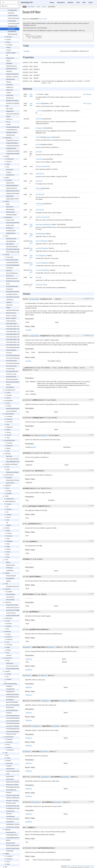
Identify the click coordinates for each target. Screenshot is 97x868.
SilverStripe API (27, 2)
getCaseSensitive (41, 285)
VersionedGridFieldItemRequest (15, 721)
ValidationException (11, 132)
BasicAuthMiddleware (12, 273)
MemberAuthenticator (12, 260)
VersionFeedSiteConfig (12, 669)
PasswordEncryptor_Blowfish (14, 326)
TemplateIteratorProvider (13, 808)
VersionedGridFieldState (10, 684)
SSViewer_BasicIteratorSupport (15, 795)
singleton (38, 103)
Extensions (9, 419)
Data (8, 488)
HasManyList (10, 87)
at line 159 (91, 452)
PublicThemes (10, 777)
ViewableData (10, 822)
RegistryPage (10, 196)
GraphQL (9, 679)
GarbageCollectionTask (12, 586)
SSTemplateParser (11, 790)
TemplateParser (10, 811)
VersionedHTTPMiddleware (14, 726)
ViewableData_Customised (13, 824)
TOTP (6, 560)
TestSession (8, 602)
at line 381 (91, 725)
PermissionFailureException (14, 363)
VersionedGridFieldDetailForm (14, 718)
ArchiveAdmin (10, 750)
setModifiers (39, 159)
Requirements (10, 779)
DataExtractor (10, 499)
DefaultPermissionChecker (13, 281)
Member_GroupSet (11, 316)
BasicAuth (9, 270)
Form (8, 467)
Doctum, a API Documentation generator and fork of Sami (81, 866)
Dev (8, 507)
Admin (8, 531)
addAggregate (40, 128)
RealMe (7, 156)
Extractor (9, 626)
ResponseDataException (13, 846)
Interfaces (9, 747)
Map (7, 106)
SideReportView (10, 212)
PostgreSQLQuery (11, 148)
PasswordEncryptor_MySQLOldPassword (17, 334)
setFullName (39, 204)
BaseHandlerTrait (11, 832)
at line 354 (91, 675)
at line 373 (91, 700)
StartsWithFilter (12, 32)
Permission (9, 353)
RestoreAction (10, 708)
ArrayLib (8, 47)
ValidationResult (10, 135)
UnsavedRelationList (12, 130)
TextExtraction (9, 618)
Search (8, 42)
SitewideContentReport (12, 472)
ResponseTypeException (13, 848)
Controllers (9, 416)
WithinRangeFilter (13, 34)
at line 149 (91, 435)
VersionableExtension (12, 710)
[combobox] (10, 6)
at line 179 (91, 488)
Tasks (8, 438)
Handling (9, 491)
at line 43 (92, 335)
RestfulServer (8, 217)
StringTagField (10, 578)
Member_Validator (11, 318)
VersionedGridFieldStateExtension (15, 723)
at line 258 (91, 611)
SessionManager (9, 414)
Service (8, 398)
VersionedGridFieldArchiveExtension (16, 715)
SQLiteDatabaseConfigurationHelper (16, 252)
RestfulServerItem (11, 231)
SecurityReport (9, 401)
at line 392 (91, 751)
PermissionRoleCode (12, 371)
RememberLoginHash (12, 379)
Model (8, 164)
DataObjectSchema (11, 69)
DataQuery (9, 71)
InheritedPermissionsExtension (14, 297)
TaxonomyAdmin (11, 594)
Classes (52, 2)
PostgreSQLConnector (12, 140)
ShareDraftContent (10, 440)
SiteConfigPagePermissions (14, 462)
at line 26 (92, 298)
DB (7, 55)
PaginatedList (10, 111)
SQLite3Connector (11, 239)
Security (7, 255)
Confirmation (10, 257)
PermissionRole (10, 369)
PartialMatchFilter (13, 26)
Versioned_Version (11, 734)
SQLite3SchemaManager (13, 249)
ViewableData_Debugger (13, 827)
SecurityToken (10, 387)
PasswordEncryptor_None (13, 339)
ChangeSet (9, 686)
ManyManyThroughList (12, 101)
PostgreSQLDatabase (12, 143)
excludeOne (39, 263)
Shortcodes (10, 763)
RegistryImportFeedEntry (13, 193)
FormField (9, 645)
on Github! (92, 867)
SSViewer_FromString (12, 800)
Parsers (9, 761)
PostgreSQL (8, 138)
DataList (8, 61)
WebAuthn (8, 830)
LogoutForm (9, 305)
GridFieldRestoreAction (12, 697)
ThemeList (9, 814)
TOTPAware (9, 568)
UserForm (9, 655)
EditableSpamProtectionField (14, 480)
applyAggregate (40, 224)
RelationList (9, 119)
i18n (6, 867)
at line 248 (91, 594)
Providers (9, 493)
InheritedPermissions (12, 294)
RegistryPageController (12, 199)
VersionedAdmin (9, 737)
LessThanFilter (12, 21)
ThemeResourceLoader (13, 819)
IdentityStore (10, 289)
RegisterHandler (11, 565)
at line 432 (91, 827)
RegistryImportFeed (11, 188)
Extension (9, 162)
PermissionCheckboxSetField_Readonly (17, 358)
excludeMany (40, 270)
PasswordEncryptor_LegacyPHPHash (16, 332)
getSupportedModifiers (42, 166)
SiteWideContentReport (11, 464)
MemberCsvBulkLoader (13, 310)
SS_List (8, 122)
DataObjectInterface (12, 66)
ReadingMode (10, 700)
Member (8, 308)
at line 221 (91, 541)
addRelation (39, 119)
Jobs (8, 424)
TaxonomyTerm (10, 597)
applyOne (38, 241)
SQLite (7, 236)
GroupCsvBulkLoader (12, 286)
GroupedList (9, 85)
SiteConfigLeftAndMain (12, 459)
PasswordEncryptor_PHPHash (14, 345)
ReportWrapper (10, 209)
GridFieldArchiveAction (12, 694)
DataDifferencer (10, 692)
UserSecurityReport (11, 411)
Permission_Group (11, 374)
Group (8, 284)
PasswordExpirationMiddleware (15, 347)
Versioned (7, 671)
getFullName (39, 194)
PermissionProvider (11, 366)
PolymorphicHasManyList (13, 114)
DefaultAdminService (12, 278)
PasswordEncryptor (11, 324)
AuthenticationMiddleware (13, 265)
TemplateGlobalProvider (13, 806)
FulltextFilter (11, 13)
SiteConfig (8, 454)
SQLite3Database (11, 241)
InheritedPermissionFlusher (14, 292)
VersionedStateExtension (13, 729)
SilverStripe (31, 7)
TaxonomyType (10, 600)
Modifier (9, 650)
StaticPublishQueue (10, 501)
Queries (9, 39)
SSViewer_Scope (11, 803)
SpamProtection (9, 475)
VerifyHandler (10, 570)
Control (8, 393)
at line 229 (91, 558)
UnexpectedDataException (13, 127)
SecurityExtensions (10, 390)
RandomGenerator (11, 377)
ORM (38, 7)
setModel (38, 137)
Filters (8, 661)
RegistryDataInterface (12, 185)
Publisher (9, 515)
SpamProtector (10, 483)
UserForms (8, 631)
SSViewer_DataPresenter (13, 798)
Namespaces (61, 2)
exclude (38, 256)
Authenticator (10, 159)
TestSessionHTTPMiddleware (14, 610)
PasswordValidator (11, 350)
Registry (7, 178)
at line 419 (91, 801)
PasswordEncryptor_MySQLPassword (16, 337)
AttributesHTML (10, 769)
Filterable (9, 82)
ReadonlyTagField (11, 576)
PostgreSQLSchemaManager (14, 154)
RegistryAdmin (10, 183)
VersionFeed (8, 658)
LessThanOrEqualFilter (14, 24)
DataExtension (10, 58)
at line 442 (91, 847)
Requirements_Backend (13, 782)
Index (84, 2)
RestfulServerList (11, 233)
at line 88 (92, 367)
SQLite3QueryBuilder (12, 247)
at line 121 (91, 417)
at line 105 (91, 399)
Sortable (8, 124)
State (8, 555)
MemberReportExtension (13, 408)
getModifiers (39, 174)
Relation (8, 116)
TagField (7, 573)
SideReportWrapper (12, 215)
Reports (7, 201)
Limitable (9, 93)
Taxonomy (8, 589)
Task (8, 167)
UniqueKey (9, 45)
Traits (78, 2)
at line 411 (91, 776)
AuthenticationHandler (12, 262)
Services (9, 435)
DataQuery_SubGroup (12, 77)
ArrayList (8, 50)
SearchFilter (11, 29)
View (6, 753)
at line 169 (91, 470)
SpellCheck (8, 485)
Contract (9, 504)
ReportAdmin (10, 207)
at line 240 (91, 576)
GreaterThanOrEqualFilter (15, 18)
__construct (39, 111)
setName (38, 188)
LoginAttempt (10, 300)
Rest (8, 629)
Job (7, 512)
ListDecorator (10, 95)
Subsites (9, 406)
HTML (8, 774)
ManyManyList (10, 98)
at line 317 (91, 629)
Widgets (7, 854)
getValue (38, 152)
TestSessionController (12, 605)
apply (37, 234)
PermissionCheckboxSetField (14, 355)
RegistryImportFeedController (14, 191)
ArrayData (9, 766)
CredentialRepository (12, 835)
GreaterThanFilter (13, 16)
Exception (9, 172)
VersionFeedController (12, 666)
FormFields (10, 422)
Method (8, 562)
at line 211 (91, 523)
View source (43, 19)
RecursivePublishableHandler (14, 705)
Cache (8, 621)
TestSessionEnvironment (13, 608)
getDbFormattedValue (42, 217)
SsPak (7, 496)
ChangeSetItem (10, 689)
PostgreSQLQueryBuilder (13, 151)
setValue (38, 144)
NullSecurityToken (11, 321)
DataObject (9, 63)
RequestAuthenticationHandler (14, 382)
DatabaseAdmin (10, 79)
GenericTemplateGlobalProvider (15, 771)
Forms (8, 403)
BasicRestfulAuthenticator (13, 223)
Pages (8, 547)
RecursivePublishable (12, 702)
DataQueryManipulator (12, 74)
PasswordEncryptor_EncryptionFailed (16, 329)
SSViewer (9, 792)
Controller (9, 533)
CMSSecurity (10, 276)
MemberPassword (11, 313)
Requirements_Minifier (12, 785)
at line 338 (91, 647)
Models (8, 430)
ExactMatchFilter (12, 10)
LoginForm (9, 302)
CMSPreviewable (11, 53)
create (37, 94)
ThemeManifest (10, 816)
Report (8, 204)
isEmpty (38, 277)
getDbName (39, 210)
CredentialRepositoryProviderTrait (15, 838)
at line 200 (91, 505)
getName (38, 181)
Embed (8, 758)
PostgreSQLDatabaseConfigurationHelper (18, 146)
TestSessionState (11, 613)
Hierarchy (9, 37)
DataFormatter (10, 220)
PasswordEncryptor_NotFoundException (17, 342)
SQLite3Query (10, 244)
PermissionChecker (11, 361)
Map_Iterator (10, 109)
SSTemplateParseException (14, 787)
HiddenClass (10, 90)
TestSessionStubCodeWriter (14, 616)
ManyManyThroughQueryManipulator (16, 103)
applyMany (39, 248)
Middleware (10, 427)
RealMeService (10, 175)
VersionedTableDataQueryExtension (16, 731)
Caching (9, 674)
